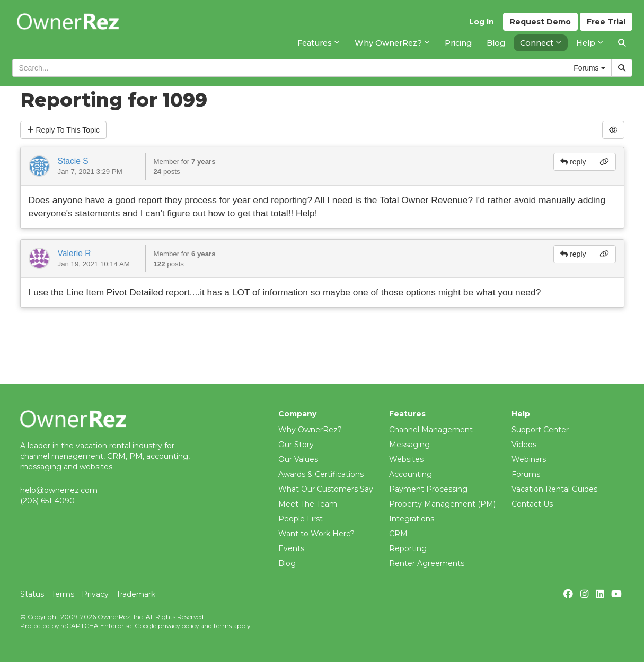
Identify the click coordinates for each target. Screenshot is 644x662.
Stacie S (73, 161)
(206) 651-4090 (47, 501)
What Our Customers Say (326, 489)
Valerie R (74, 253)
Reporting (408, 548)
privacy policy (178, 626)
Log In (482, 22)
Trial (606, 22)
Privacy (95, 594)
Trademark (136, 594)
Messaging (409, 445)
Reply (64, 130)
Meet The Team (308, 504)
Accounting (411, 474)
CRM (398, 534)
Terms (63, 594)
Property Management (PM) (442, 504)
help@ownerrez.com (59, 490)
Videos (524, 445)
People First (301, 519)
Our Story (296, 445)
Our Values (298, 459)
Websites (406, 459)
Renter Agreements (427, 563)
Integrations (412, 519)
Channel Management (431, 430)
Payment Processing (428, 489)
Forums (526, 474)
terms (223, 626)
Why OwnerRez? (310, 430)
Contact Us (532, 504)
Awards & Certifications (321, 474)
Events (291, 548)
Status (32, 594)
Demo (540, 22)
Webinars (529, 459)
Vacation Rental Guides (554, 489)
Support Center (540, 430)
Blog (287, 563)
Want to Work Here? (316, 534)
